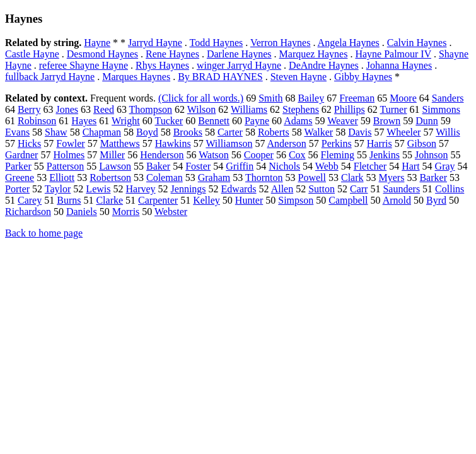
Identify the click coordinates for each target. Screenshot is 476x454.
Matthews (120, 143)
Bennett (214, 121)
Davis (360, 132)
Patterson (66, 166)
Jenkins (385, 155)
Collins (450, 189)
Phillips (350, 109)
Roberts (274, 132)
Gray (445, 166)
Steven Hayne (299, 77)
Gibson (422, 143)
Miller (112, 155)
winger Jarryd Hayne (239, 65)
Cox (297, 155)
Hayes (84, 121)
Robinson (37, 121)
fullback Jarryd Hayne (50, 77)
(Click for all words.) (201, 98)
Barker (433, 178)
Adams (298, 121)
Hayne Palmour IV (393, 54)
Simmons (441, 109)
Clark (352, 178)
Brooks (188, 132)
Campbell (348, 200)
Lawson (115, 166)
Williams (249, 109)
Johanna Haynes (399, 65)
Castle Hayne (32, 54)
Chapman (102, 132)
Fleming (338, 155)
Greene (20, 178)
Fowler (70, 143)
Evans (17, 132)
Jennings (189, 189)
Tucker (169, 121)
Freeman (357, 98)
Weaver (342, 121)
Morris (126, 212)
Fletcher (370, 166)
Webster (171, 212)
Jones (67, 109)
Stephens (301, 109)
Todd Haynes (217, 43)
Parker (18, 166)
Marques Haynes (136, 77)
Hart (410, 166)
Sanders (448, 98)
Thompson (151, 109)
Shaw (56, 132)
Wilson (202, 109)
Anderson (287, 143)
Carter (230, 132)
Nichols (284, 166)
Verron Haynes (281, 43)
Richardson (28, 212)
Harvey (140, 189)
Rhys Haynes (162, 65)
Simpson (296, 200)
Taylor (58, 189)
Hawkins (173, 143)
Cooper (259, 155)
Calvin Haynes (417, 43)
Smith (270, 98)
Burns (69, 200)
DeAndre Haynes (324, 65)
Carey (30, 200)
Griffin (240, 166)
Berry (29, 109)
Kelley (206, 200)
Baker (158, 166)
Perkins (337, 143)
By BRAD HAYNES (220, 77)
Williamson (229, 143)
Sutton (322, 189)
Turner (393, 109)
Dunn (427, 121)
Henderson (162, 155)
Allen (282, 189)
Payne (257, 121)
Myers (392, 178)
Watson (214, 155)
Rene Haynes (172, 54)
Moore (403, 98)
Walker (318, 132)
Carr (359, 189)
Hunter (249, 200)
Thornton (264, 178)
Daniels (82, 212)
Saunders (401, 189)
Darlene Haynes (239, 54)
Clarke (109, 200)
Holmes (69, 155)
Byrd (436, 200)
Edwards (239, 189)
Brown (387, 121)
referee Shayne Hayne (84, 65)
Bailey (311, 98)
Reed (104, 109)
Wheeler (403, 132)
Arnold (397, 200)
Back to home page (44, 233)
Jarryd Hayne (155, 43)
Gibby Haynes (363, 77)
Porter (17, 189)
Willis (448, 132)
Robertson (110, 178)
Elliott (62, 178)
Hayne (97, 43)
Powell (312, 178)
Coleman (165, 178)
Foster (198, 166)
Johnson (431, 155)
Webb (327, 166)
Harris (380, 143)
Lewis (98, 189)
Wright (126, 121)
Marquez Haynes (314, 54)
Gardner (21, 155)
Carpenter (158, 200)
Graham (214, 178)
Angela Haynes (349, 43)
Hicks (29, 143)
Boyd (147, 132)
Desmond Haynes (102, 54)
